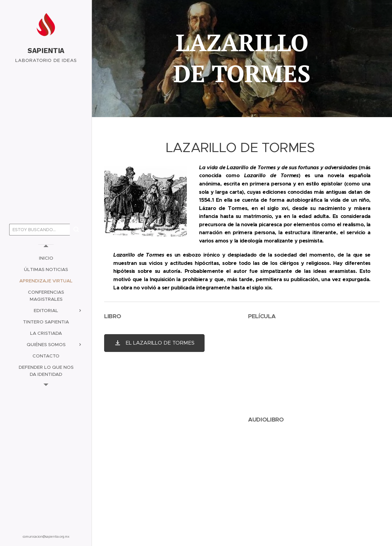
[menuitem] (46, 258)
